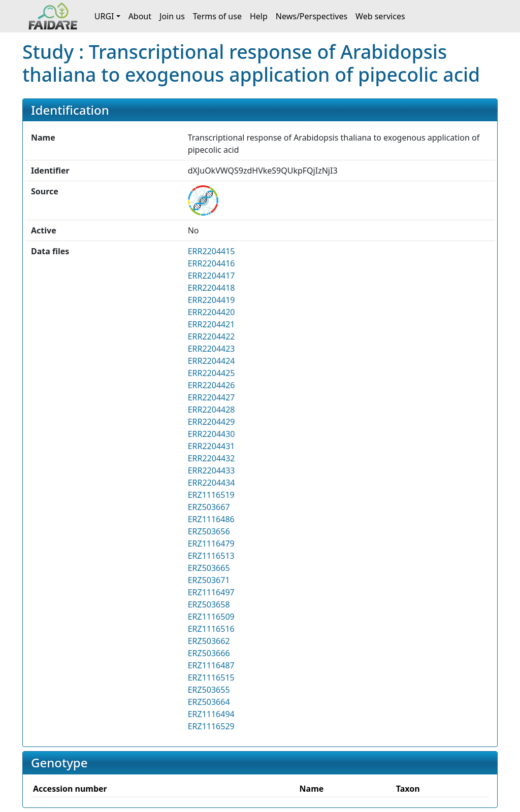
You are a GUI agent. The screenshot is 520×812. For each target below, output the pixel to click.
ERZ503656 (209, 531)
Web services (380, 16)
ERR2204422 (212, 336)
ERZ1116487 (211, 665)
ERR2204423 (212, 349)
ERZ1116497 (211, 592)
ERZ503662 (209, 641)
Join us (172, 16)
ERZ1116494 (211, 714)
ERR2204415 (212, 251)
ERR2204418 (212, 288)
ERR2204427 (212, 397)
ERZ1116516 (211, 629)
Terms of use (217, 16)
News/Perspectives (312, 16)
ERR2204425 (212, 373)
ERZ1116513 (211, 556)
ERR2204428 (212, 410)
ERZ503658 (209, 604)
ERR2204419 (212, 300)
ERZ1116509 (211, 617)
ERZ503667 (209, 507)
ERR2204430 (212, 434)
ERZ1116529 (211, 726)
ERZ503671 (209, 580)
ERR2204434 (212, 483)
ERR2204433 (212, 470)
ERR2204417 (212, 276)
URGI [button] (104, 16)
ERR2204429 (212, 422)
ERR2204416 (212, 263)
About (140, 16)
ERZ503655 (209, 690)
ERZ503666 (209, 653)
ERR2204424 (212, 361)
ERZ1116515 (211, 678)
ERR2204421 (212, 324)
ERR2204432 (212, 458)
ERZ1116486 (211, 519)
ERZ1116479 (211, 544)
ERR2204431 (212, 446)
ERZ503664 (209, 702)
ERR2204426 (212, 385)
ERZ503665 (209, 568)
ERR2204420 (212, 312)
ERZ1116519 (211, 495)
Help (259, 16)
